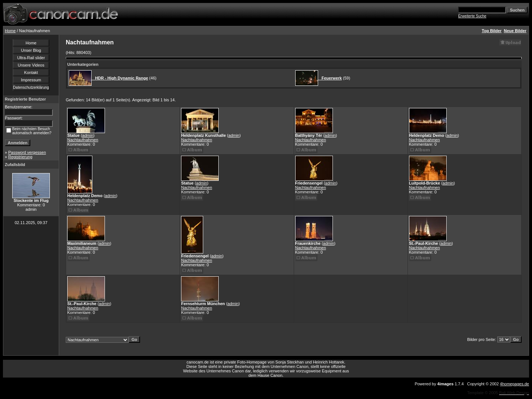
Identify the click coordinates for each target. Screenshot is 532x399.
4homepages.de (514, 384)
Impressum (31, 80)
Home (10, 31)
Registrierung (20, 157)
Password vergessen (27, 152)
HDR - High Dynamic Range (120, 78)
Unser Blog (31, 50)
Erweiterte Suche (472, 16)
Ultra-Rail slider (31, 58)
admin (88, 135)
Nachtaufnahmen (83, 140)
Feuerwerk (330, 78)
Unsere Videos (31, 65)
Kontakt (31, 72)
